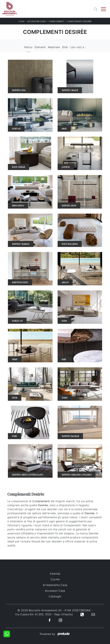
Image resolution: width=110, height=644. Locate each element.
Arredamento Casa (55, 585)
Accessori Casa (37, 21)
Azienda (55, 574)
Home (21, 21)
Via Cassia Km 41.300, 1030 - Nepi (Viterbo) (44, 614)
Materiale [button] (54, 47)
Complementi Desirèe (79, 21)
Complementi (56, 21)
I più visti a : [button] (78, 47)
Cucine (55, 579)
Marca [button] (28, 47)
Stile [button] (65, 47)
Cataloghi (55, 596)
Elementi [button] (40, 47)
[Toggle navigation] (103, 9)
